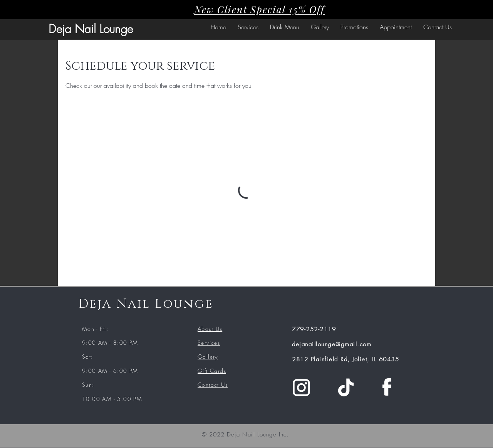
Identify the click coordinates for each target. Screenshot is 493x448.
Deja (62, 29)
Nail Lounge (104, 29)
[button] (248, 27)
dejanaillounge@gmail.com (332, 344)
